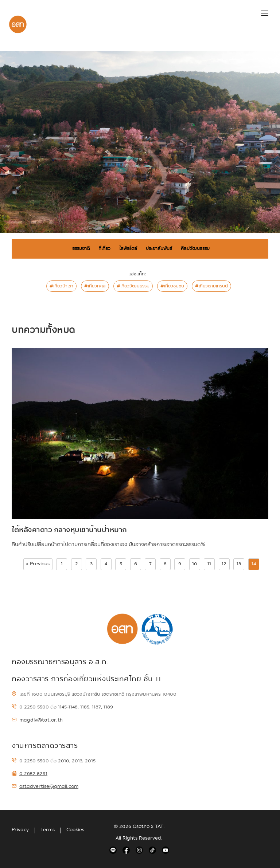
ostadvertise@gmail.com (45, 786)
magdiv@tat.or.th (37, 720)
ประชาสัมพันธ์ (159, 248)
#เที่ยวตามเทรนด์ (211, 286)
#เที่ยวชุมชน (172, 286)
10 (195, 564)
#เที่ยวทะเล (95, 286)
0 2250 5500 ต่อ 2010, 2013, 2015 (54, 761)
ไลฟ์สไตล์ (128, 248)
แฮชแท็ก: (137, 274)
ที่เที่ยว (104, 248)
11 (209, 564)
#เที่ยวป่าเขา (61, 286)
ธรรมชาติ (81, 248)
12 (224, 564)
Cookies (75, 830)
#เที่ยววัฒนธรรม (133, 286)
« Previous (38, 564)
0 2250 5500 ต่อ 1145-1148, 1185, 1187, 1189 (62, 707)
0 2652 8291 (30, 774)
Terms (48, 830)
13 (239, 564)
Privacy (20, 830)
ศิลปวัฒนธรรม (195, 248)
